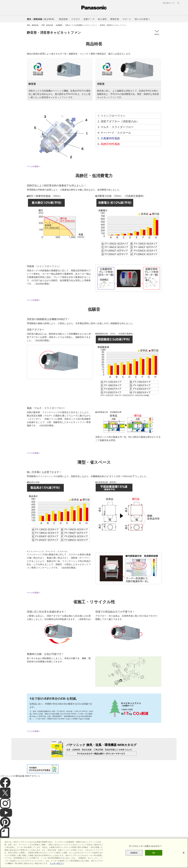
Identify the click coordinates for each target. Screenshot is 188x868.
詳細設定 (134, 853)
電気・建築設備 (33, 25)
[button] (63, 19)
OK (154, 853)
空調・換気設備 (47, 25)
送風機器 (59, 25)
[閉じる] (184, 853)
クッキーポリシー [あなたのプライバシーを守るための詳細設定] (57, 863)
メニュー (157, 33)
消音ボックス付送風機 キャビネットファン (81, 25)
